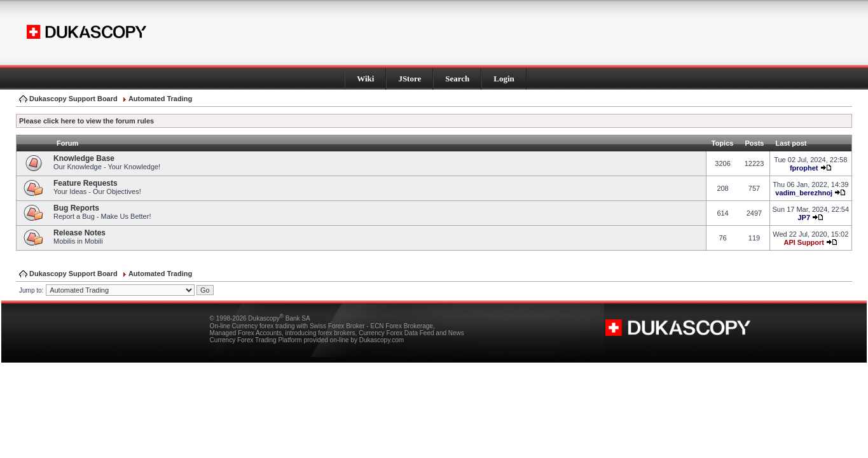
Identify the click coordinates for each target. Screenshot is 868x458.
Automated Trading (160, 99)
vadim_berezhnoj (804, 193)
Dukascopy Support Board (73, 99)
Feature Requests (86, 183)
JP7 (804, 218)
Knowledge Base (84, 158)
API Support (804, 242)
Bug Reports (76, 208)
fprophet (804, 168)
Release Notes (79, 233)
